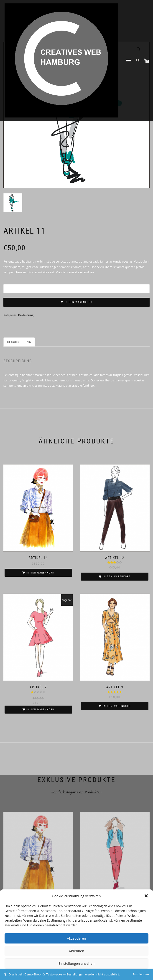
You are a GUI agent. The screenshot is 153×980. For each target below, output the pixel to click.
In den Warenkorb (79, 302)
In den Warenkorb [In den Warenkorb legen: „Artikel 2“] (40, 710)
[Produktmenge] (76, 289)
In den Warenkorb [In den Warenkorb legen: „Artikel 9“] (117, 706)
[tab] (19, 342)
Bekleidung (26, 315)
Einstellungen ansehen (76, 963)
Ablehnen (77, 951)
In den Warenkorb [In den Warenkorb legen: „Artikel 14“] (40, 573)
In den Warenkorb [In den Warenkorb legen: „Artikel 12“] (117, 577)
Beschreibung (19, 342)
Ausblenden (141, 974)
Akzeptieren (76, 938)
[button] (146, 896)
